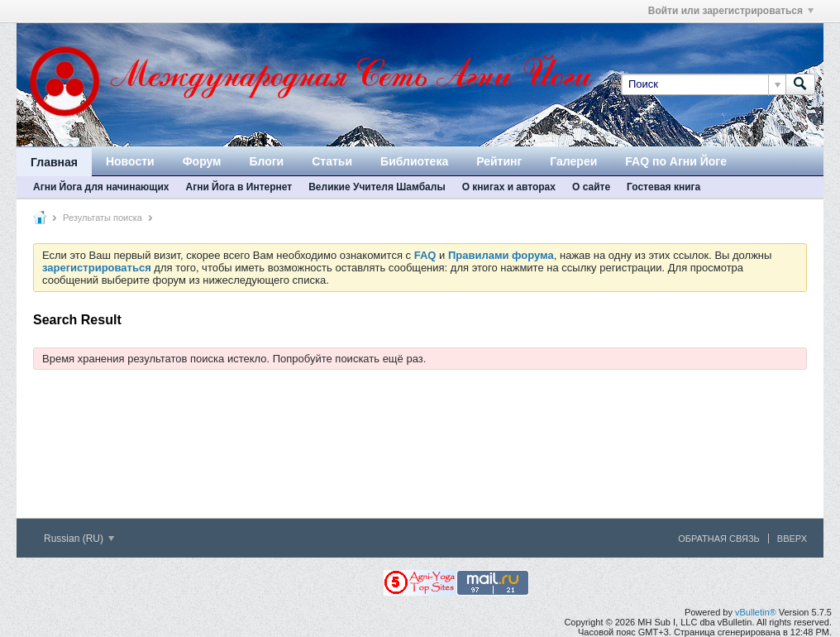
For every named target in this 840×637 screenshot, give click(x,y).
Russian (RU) (79, 539)
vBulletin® (756, 612)
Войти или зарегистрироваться (731, 11)
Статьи (332, 161)
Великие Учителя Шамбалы (377, 187)
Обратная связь (719, 539)
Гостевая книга (663, 187)
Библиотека (414, 161)
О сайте (591, 187)
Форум (202, 161)
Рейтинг (499, 161)
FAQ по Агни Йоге (676, 161)
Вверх (792, 539)
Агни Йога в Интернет (239, 187)
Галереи (573, 161)
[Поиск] (703, 84)
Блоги (266, 161)
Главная (54, 162)
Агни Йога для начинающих (101, 187)
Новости (130, 161)
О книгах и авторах (509, 187)
